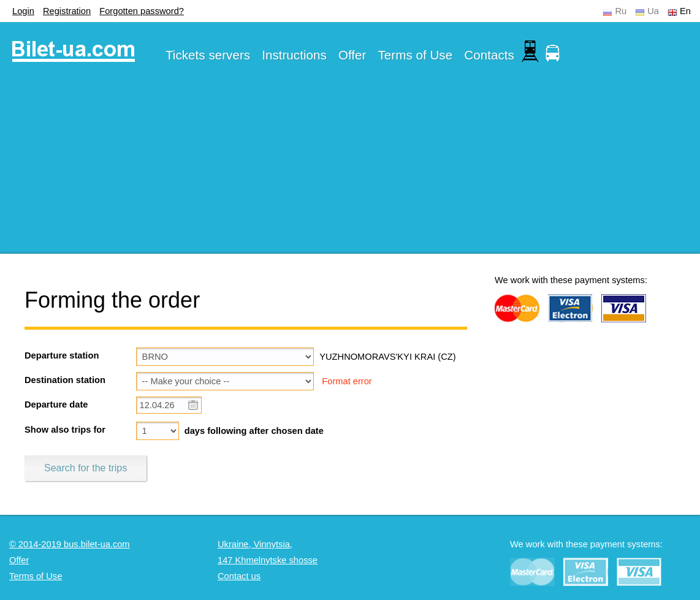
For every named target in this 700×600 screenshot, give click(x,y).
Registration (67, 11)
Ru (621, 11)
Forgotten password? (142, 11)
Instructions (294, 55)
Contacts (489, 55)
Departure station (62, 355)
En (685, 11)
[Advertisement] (350, 168)
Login (23, 11)
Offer (352, 55)
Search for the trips (86, 468)
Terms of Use (416, 55)
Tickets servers (208, 55)
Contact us (239, 576)
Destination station (65, 380)
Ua (653, 11)
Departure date (56, 404)
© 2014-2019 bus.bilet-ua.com (70, 544)
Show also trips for (65, 430)
